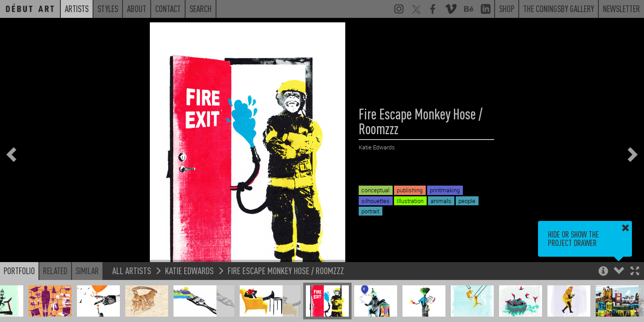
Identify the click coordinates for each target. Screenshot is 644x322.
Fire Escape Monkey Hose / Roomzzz (286, 270)
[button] (635, 272)
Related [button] (55, 271)
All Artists (132, 270)
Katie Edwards (189, 270)
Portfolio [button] (19, 271)
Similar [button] (87, 271)
